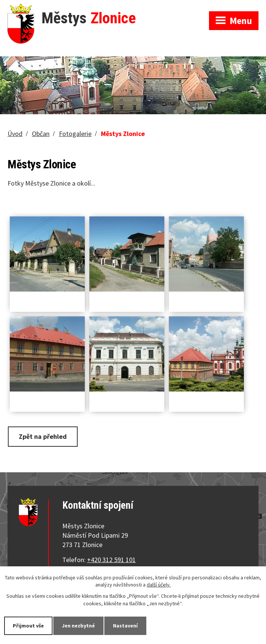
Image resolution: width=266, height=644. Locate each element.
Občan (41, 134)
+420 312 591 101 (111, 560)
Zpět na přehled (43, 436)
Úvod (15, 134)
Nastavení (125, 626)
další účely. (159, 585)
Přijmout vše (28, 626)
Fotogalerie (75, 134)
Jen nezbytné (78, 626)
